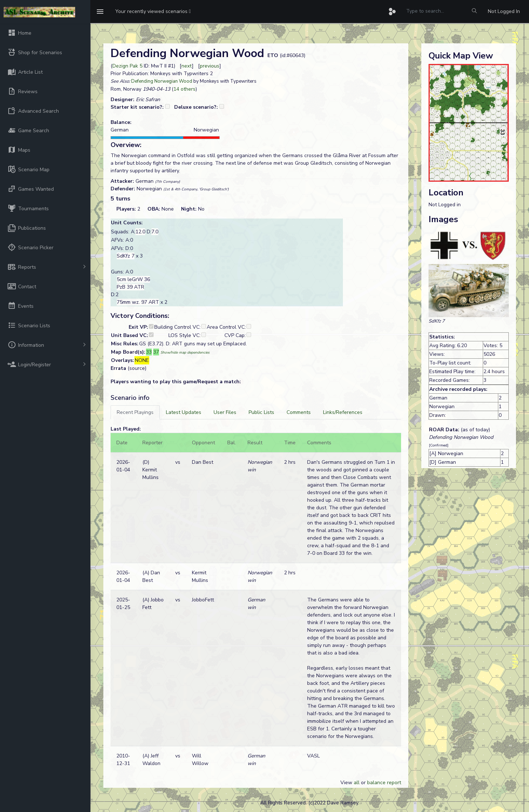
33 (149, 352)
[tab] (135, 412)
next (187, 66)
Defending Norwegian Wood (162, 81)
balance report (384, 783)
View (347, 783)
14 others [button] (184, 89)
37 (156, 352)
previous (210, 66)
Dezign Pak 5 (127, 66)
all (357, 783)
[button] (153, 12)
